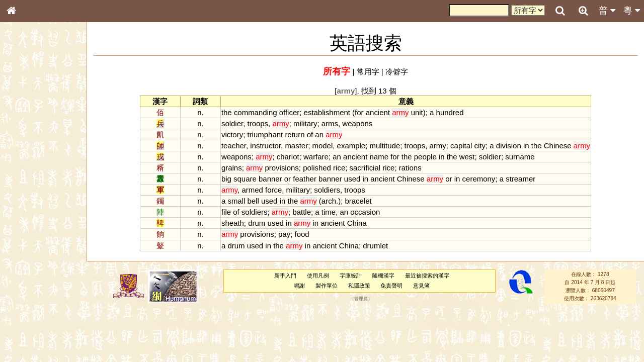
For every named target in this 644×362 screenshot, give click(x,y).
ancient (378, 112)
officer (290, 112)
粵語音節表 (28, 200)
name (379, 157)
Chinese (558, 146)
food (302, 234)
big (226, 179)
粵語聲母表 (28, 210)
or (288, 179)
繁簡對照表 (28, 344)
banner (270, 179)
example (351, 146)
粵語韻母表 (28, 220)
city (480, 146)
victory (232, 134)
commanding (256, 112)
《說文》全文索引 (37, 316)
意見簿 (421, 286)
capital (461, 146)
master (296, 146)
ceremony (479, 179)
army (438, 146)
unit (417, 112)
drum (257, 223)
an (319, 134)
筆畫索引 (25, 144)
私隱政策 (359, 286)
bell (253, 201)
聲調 (48, 269)
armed (252, 190)
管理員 (361, 299)
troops (258, 123)
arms (330, 123)
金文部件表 (28, 164)
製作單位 (327, 286)
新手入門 (285, 276)
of (310, 134)
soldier (232, 123)
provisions (281, 168)
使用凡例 (318, 276)
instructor (265, 146)
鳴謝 (299, 286)
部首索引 (25, 135)
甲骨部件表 (28, 154)
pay (284, 234)
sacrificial (365, 168)
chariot (288, 157)
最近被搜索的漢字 (427, 276)
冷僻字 (397, 72)
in (526, 146)
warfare (316, 157)
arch (329, 201)
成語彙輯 (25, 335)
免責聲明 (391, 286)
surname (520, 157)
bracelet (358, 201)
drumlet (375, 246)
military (305, 123)
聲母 (20, 269)
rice (339, 168)
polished (317, 168)
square (245, 179)
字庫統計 (351, 276)
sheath (233, 223)
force (273, 190)
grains (232, 168)
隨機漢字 (383, 276)
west (467, 157)
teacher (234, 146)
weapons (357, 123)
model (322, 146)
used (352, 179)
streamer (520, 179)
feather (305, 179)
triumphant (265, 134)
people (425, 157)
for (359, 112)
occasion (365, 212)
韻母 (34, 269)
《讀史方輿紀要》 (37, 325)
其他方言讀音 (31, 289)
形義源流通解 (31, 173)
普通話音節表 (31, 279)
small (236, 201)
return (295, 134)
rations (410, 168)
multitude (385, 146)
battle (302, 212)
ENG (44, 111)
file (226, 212)
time (329, 212)
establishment (327, 112)
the (227, 112)
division (509, 146)
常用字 (368, 72)
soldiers (327, 190)
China (357, 223)
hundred (450, 112)
